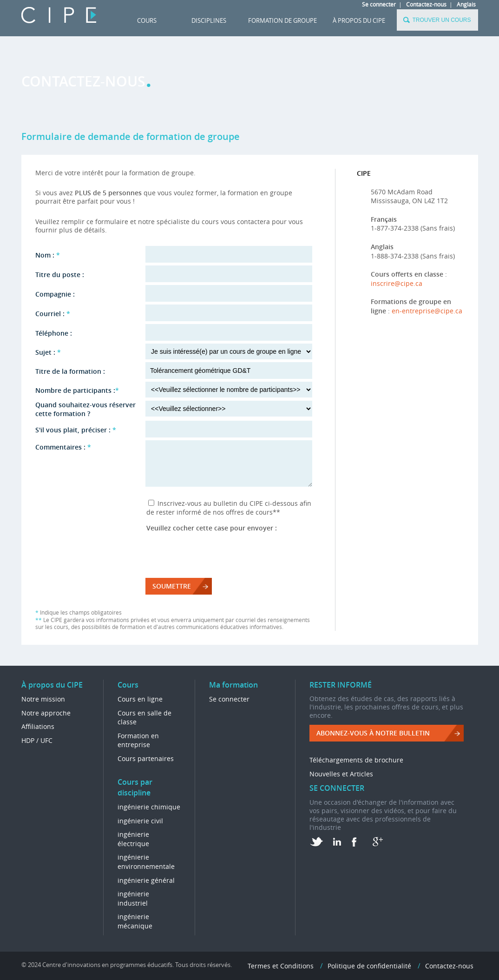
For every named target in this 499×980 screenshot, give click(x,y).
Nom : (48, 255)
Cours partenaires (146, 758)
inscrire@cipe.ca (397, 283)
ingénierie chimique (149, 807)
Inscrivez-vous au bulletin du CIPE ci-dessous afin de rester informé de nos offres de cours (229, 508)
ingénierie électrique (133, 839)
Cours (147, 20)
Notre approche (46, 713)
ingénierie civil (140, 821)
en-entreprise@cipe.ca (427, 311)
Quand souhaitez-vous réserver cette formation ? (85, 409)
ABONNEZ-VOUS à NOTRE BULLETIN (373, 733)
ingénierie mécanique (135, 921)
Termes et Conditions (281, 966)
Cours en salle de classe (144, 718)
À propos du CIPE (359, 20)
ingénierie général (146, 880)
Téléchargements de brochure (356, 760)
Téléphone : (54, 333)
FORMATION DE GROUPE (282, 20)
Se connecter (379, 4)
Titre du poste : (60, 275)
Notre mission (43, 699)
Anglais (466, 4)
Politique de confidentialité (369, 966)
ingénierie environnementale (146, 862)
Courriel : (53, 314)
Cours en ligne (140, 699)
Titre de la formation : (70, 371)
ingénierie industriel (133, 898)
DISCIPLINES (209, 20)
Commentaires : (63, 447)
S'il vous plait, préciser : (76, 430)
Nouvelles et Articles (341, 774)
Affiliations (38, 726)
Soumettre (172, 586)
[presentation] (217, 550)
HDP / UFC (37, 740)
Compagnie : (55, 294)
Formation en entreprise (138, 740)
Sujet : (48, 352)
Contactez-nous (426, 4)
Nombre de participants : (77, 390)
